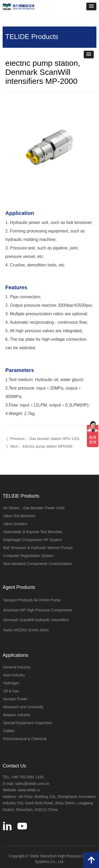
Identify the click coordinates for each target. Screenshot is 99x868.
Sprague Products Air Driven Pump (32, 600)
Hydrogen (11, 683)
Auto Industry (14, 675)
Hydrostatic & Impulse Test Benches (33, 532)
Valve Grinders (15, 524)
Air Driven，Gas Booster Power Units (34, 508)
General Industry (17, 667)
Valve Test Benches (19, 516)
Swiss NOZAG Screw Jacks (26, 630)
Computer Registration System (28, 556)
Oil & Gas (11, 691)
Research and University (23, 707)
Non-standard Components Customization (38, 564)
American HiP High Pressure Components (38, 610)
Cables (9, 731)
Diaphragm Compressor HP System (32, 540)
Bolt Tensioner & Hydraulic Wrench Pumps (38, 548)
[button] (91, 7)
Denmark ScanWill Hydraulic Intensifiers (36, 620)
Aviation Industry (17, 715)
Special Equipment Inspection (27, 723)
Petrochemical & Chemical (25, 739)
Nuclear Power (15, 699)
